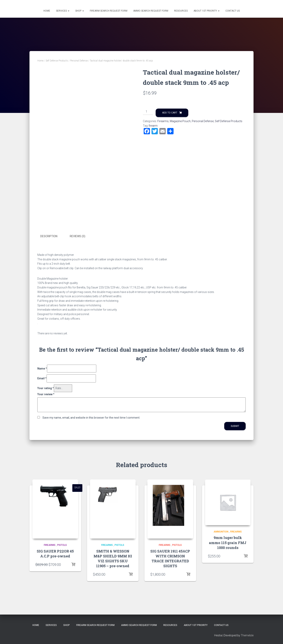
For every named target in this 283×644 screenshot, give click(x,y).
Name (42, 368)
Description (49, 236)
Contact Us (233, 11)
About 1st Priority (207, 11)
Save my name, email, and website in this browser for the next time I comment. (91, 417)
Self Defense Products (57, 61)
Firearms (163, 121)
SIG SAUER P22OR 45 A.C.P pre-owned (55, 554)
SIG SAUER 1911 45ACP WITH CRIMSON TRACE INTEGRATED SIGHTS (170, 559)
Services (63, 11)
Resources (181, 11)
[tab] (52, 236)
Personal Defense (79, 61)
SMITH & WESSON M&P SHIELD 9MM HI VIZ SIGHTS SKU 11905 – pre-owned (113, 559)
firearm (153, 126)
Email (42, 378)
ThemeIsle (247, 635)
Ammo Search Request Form (151, 11)
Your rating (46, 388)
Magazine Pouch (180, 121)
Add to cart (170, 113)
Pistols (62, 545)
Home (47, 11)
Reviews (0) (78, 236)
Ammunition (221, 531)
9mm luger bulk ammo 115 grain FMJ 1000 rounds (228, 542)
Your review (46, 394)
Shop (80, 11)
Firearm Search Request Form (109, 11)
